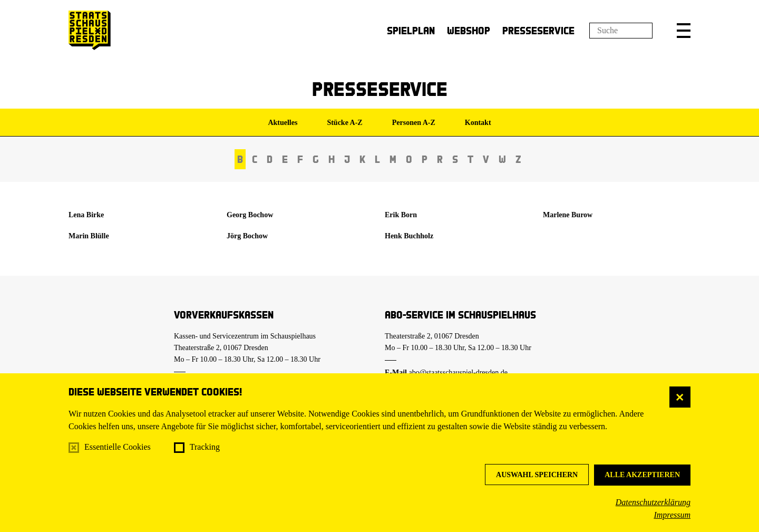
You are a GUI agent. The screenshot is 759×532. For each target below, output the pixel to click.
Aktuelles (283, 123)
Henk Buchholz (409, 236)
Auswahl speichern (537, 475)
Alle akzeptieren (642, 475)
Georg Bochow (250, 215)
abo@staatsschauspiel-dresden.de (458, 373)
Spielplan (411, 30)
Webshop (469, 30)
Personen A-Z (414, 123)
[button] (684, 31)
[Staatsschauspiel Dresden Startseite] (90, 30)
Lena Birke (86, 215)
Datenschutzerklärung (653, 502)
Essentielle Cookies (118, 447)
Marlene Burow (568, 215)
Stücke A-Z (344, 123)
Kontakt (478, 123)
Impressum (672, 515)
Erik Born (401, 215)
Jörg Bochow (247, 236)
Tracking (205, 447)
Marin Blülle (89, 236)
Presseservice (538, 30)
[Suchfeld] (621, 31)
